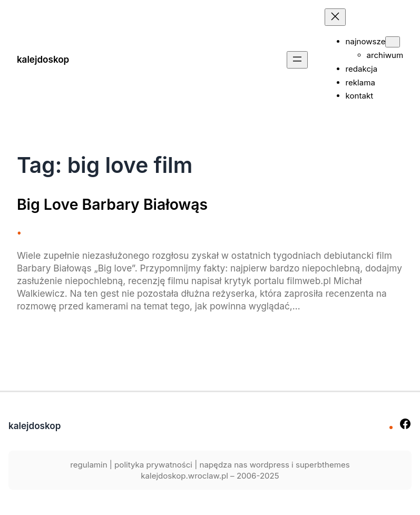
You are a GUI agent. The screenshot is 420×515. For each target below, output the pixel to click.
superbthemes (323, 465)
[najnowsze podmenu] (393, 42)
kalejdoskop (43, 59)
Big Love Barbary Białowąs (112, 205)
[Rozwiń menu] (297, 60)
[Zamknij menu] (335, 17)
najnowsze (366, 41)
